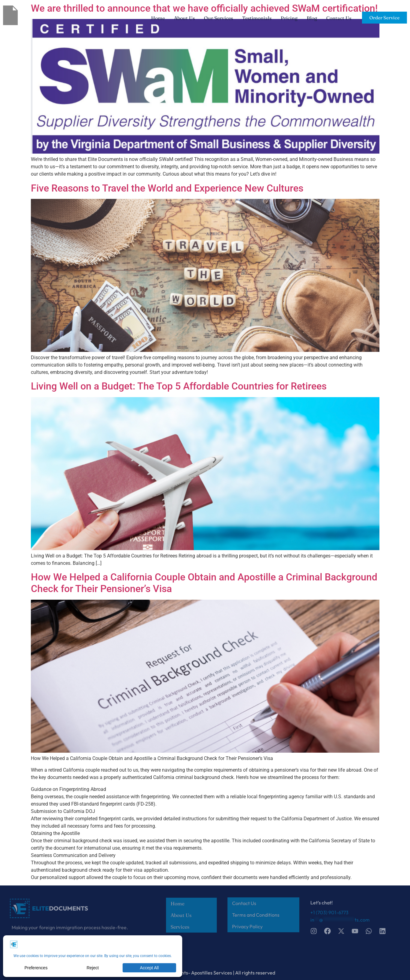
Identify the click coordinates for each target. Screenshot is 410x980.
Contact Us (339, 18)
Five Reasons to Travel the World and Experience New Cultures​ (167, 188)
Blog (312, 18)
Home (158, 18)
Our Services (218, 18)
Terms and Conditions (256, 915)
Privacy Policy (247, 926)
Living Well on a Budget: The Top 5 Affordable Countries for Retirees (179, 386)
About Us (184, 18)
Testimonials (257, 18)
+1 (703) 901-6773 (329, 912)
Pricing (289, 18)
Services (180, 927)
